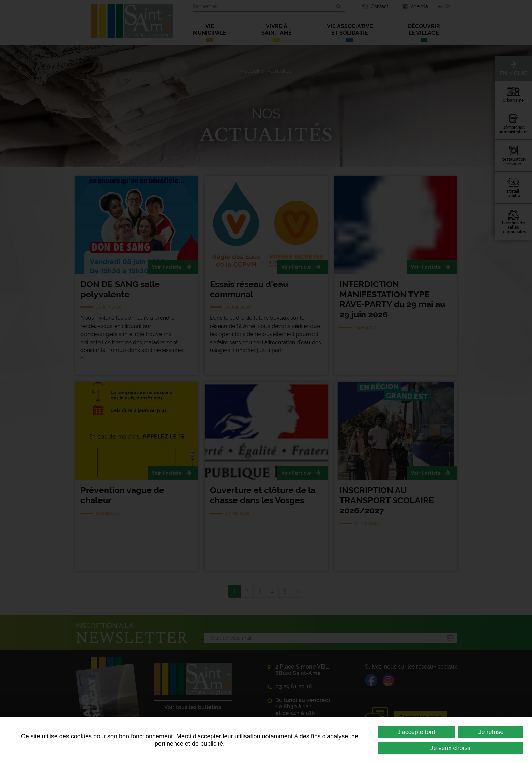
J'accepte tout (416, 732)
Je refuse (491, 732)
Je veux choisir (450, 748)
